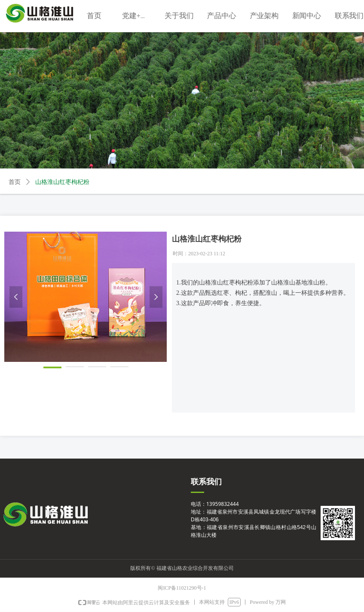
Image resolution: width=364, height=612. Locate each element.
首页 (15, 182)
